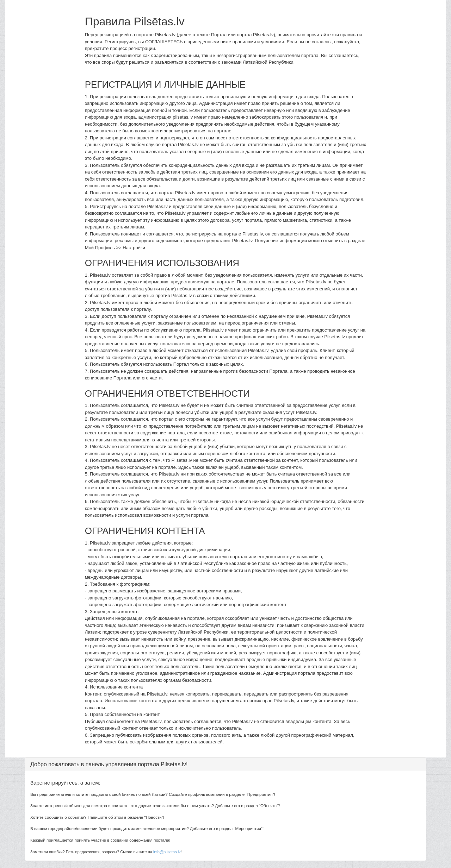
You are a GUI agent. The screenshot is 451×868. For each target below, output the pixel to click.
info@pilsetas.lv (167, 852)
